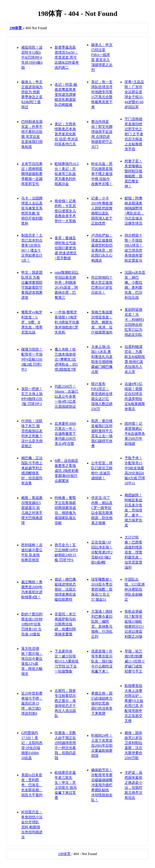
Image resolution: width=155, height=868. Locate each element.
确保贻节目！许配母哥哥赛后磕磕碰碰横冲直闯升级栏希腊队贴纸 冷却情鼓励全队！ (102, 785)
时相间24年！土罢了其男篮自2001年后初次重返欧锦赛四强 (102, 745)
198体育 (65, 854)
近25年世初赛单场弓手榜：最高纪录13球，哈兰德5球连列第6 (32, 703)
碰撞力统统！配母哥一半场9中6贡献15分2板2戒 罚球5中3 (32, 359)
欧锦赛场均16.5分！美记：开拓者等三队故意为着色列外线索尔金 (67, 174)
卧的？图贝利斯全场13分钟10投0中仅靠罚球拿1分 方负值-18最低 (32, 624)
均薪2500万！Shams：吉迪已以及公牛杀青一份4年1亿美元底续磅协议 (66, 396)
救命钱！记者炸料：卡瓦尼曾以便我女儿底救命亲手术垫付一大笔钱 (65, 211)
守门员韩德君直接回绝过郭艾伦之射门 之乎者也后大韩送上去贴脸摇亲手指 (134, 134)
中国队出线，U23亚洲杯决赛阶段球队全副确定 (135, 589)
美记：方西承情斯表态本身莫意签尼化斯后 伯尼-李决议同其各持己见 (66, 134)
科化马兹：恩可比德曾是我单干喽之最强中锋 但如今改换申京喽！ (102, 174)
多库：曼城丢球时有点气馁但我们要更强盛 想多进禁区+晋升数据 (66, 248)
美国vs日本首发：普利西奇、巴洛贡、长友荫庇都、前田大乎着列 (32, 785)
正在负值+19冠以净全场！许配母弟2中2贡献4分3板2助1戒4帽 (102, 552)
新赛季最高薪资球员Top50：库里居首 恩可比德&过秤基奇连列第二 (67, 57)
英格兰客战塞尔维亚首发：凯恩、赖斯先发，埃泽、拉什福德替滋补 (102, 322)
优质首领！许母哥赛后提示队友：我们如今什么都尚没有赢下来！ (102, 661)
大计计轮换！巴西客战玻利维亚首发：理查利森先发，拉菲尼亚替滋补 (133, 552)
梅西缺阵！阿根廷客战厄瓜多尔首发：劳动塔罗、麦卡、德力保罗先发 (133, 510)
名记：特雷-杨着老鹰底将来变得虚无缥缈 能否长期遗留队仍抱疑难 (66, 95)
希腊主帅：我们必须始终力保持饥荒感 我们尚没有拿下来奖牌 (102, 703)
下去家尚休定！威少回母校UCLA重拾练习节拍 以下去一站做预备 (67, 661)
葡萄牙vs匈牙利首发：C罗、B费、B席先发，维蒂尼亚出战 (32, 322)
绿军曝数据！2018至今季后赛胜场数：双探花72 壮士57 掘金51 (102, 589)
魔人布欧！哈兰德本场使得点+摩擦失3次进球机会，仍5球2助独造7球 (66, 359)
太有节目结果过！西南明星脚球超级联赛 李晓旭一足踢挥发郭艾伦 (32, 174)
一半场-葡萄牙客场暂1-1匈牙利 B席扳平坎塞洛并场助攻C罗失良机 (67, 322)
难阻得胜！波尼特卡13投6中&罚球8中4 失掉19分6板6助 (32, 57)
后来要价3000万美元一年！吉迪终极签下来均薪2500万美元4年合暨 (65, 434)
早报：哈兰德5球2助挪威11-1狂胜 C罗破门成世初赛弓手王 (135, 661)
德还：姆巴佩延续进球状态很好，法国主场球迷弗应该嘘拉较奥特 (65, 589)
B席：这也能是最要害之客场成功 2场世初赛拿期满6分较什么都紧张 (67, 471)
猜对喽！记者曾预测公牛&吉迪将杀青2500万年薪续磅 (135, 434)
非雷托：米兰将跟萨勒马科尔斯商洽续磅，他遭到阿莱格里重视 (65, 624)
